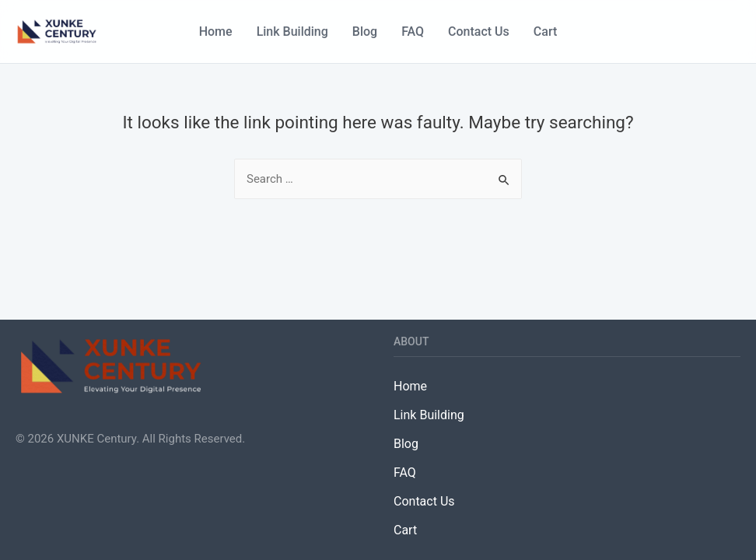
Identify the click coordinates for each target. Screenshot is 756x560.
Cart (545, 31)
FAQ (413, 31)
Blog (365, 31)
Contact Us (479, 31)
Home (216, 31)
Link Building (292, 31)
